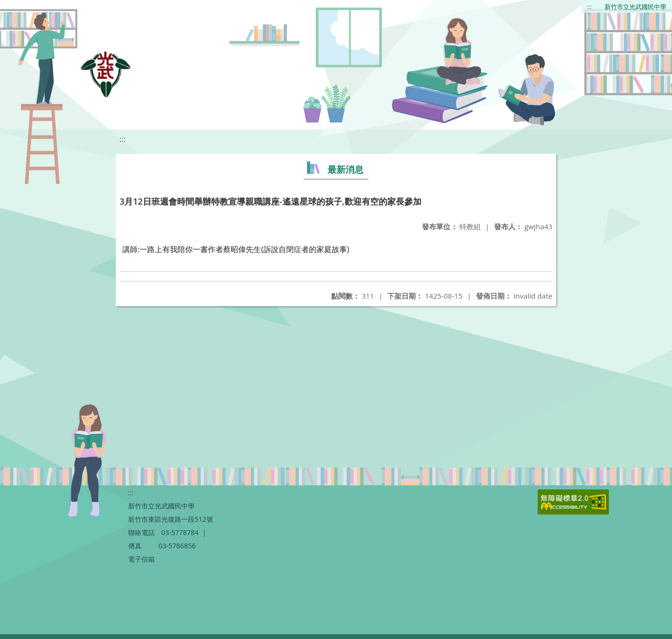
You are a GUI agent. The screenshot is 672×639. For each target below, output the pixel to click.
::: (589, 7)
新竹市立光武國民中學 (635, 7)
